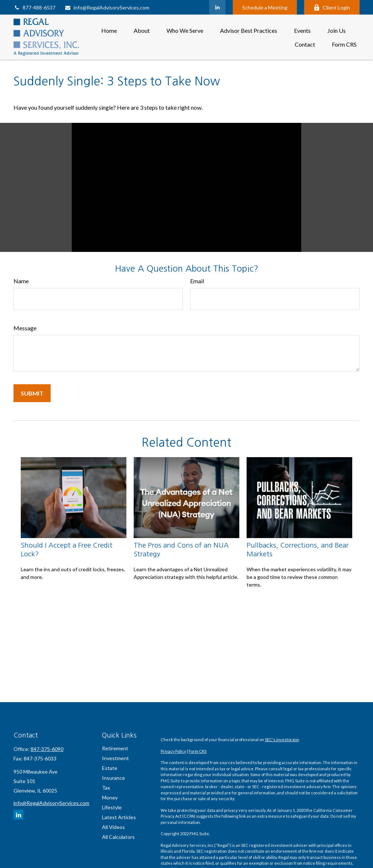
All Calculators (118, 837)
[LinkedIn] (217, 7)
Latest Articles (119, 817)
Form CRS (198, 751)
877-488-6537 (34, 7)
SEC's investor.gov (282, 739)
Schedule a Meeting (265, 7)
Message (25, 328)
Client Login (332, 7)
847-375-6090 (47, 749)
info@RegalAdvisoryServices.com (107, 7)
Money (110, 797)
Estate (110, 768)
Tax (106, 788)
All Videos (113, 827)
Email (197, 281)
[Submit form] (32, 393)
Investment (115, 758)
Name (21, 281)
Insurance (113, 778)
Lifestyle (112, 807)
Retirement (115, 748)
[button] (109, 30)
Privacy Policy (173, 751)
